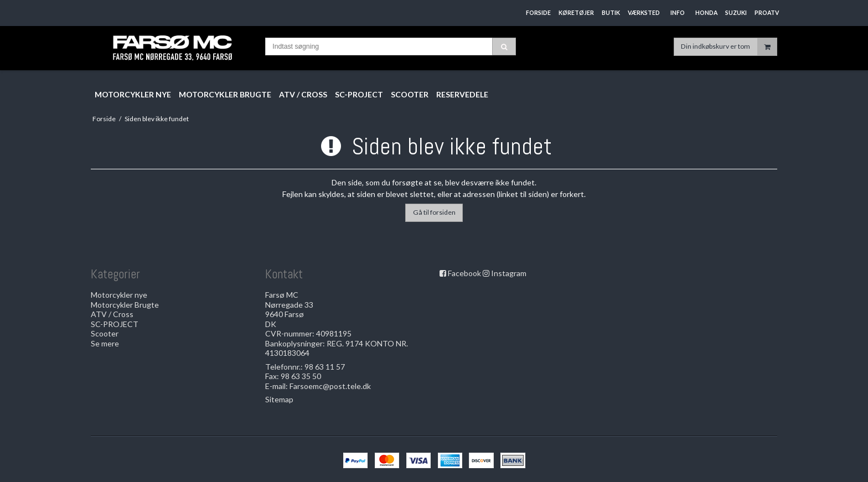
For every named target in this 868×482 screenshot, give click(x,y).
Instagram (509, 273)
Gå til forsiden (434, 212)
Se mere (105, 343)
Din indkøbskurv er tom (729, 47)
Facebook (464, 273)
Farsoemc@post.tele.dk (330, 386)
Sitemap (279, 399)
